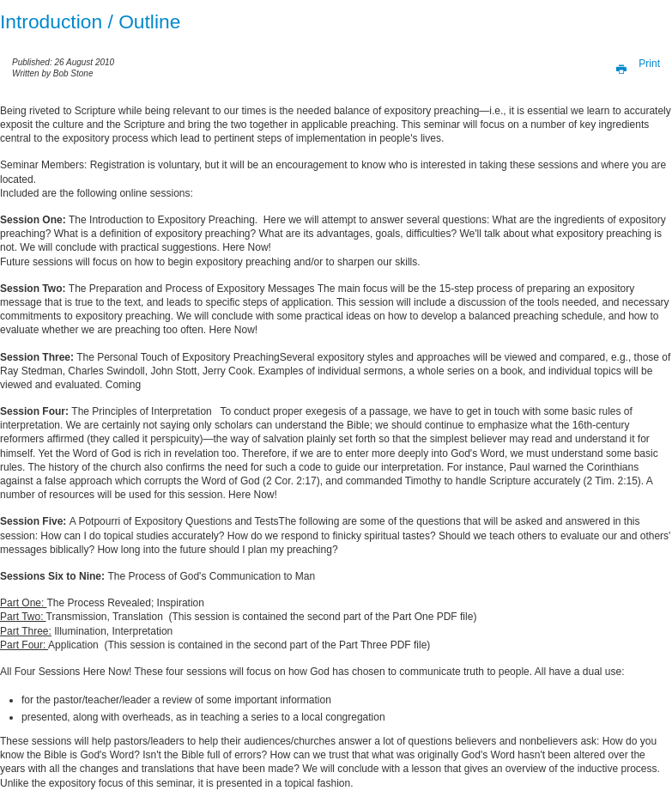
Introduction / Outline (90, 21)
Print (633, 64)
